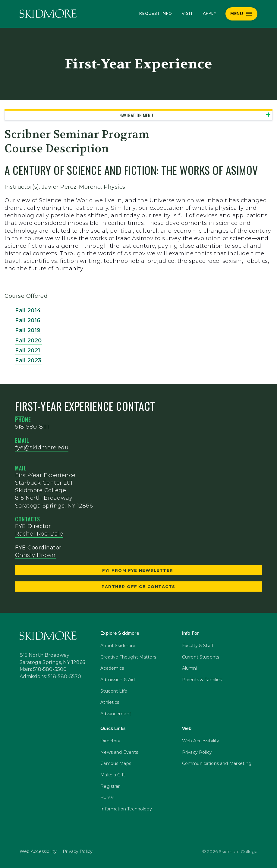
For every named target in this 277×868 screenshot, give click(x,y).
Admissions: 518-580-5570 (50, 677)
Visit (187, 14)
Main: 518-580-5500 (43, 669)
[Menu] (242, 14)
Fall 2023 (28, 360)
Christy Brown (35, 555)
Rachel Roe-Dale (39, 534)
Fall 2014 (28, 310)
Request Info (156, 14)
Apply (210, 14)
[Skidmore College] (48, 14)
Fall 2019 (28, 330)
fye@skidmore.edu (42, 448)
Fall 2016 (28, 320)
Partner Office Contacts (138, 587)
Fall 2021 (28, 351)
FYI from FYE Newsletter (138, 570)
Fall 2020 (28, 341)
